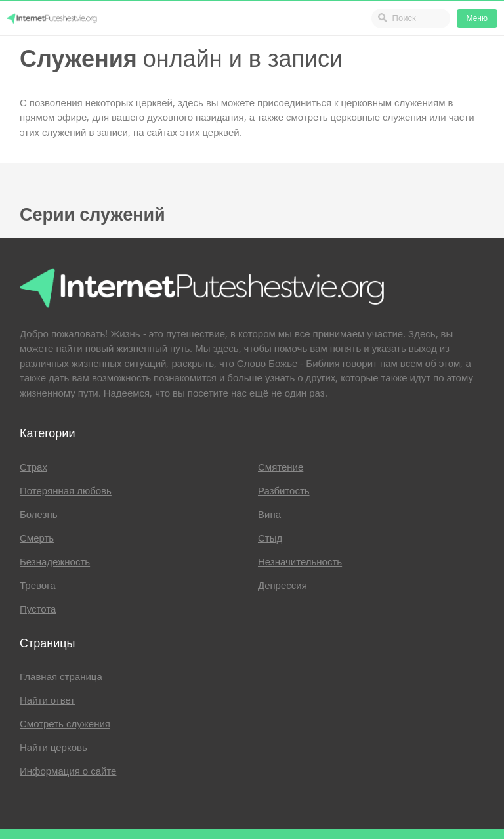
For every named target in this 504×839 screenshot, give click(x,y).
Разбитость (284, 491)
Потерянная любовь (66, 491)
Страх (33, 467)
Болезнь (39, 515)
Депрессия (283, 586)
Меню (477, 18)
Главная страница (61, 677)
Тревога (38, 586)
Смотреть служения (65, 724)
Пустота (38, 609)
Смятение (281, 467)
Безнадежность (55, 562)
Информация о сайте (68, 771)
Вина (269, 515)
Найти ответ (47, 700)
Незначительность (300, 562)
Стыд (270, 538)
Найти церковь (53, 748)
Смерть (37, 538)
